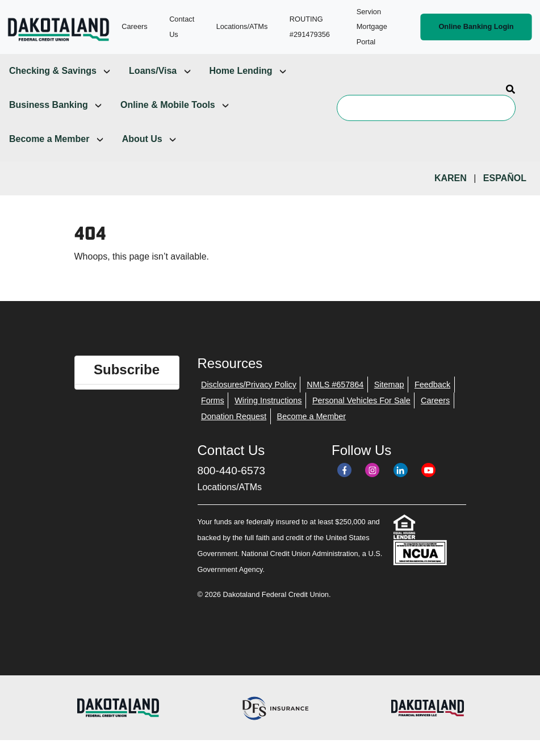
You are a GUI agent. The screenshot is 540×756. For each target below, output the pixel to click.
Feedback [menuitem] (432, 385)
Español (505, 178)
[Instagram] (372, 470)
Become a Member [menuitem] (49, 139)
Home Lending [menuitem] (241, 71)
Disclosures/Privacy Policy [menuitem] (249, 385)
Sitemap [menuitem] (389, 385)
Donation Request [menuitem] (234, 416)
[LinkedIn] (401, 470)
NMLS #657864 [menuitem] (335, 385)
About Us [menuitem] (142, 139)
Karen (451, 178)
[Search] (426, 108)
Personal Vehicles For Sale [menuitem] (361, 400)
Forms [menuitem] (213, 400)
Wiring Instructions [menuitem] (268, 400)
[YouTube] (428, 470)
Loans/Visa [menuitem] (153, 71)
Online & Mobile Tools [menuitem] (168, 105)
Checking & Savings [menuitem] (53, 71)
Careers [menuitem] (435, 400)
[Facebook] (344, 470)
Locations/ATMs (230, 487)
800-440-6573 (232, 471)
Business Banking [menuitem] (49, 105)
